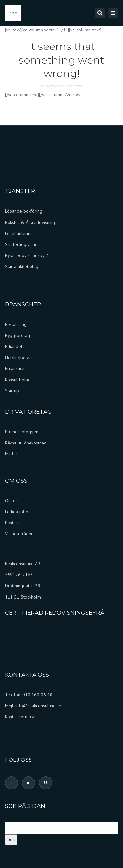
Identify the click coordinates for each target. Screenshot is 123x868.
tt (46, 782)
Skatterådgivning (21, 244)
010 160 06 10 (37, 695)
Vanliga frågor (20, 534)
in (29, 782)
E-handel (14, 346)
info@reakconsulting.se (38, 706)
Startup (12, 391)
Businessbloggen (22, 432)
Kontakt (12, 523)
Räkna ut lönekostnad (26, 443)
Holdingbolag (18, 358)
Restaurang (16, 324)
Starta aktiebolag (22, 266)
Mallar (11, 454)
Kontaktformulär (20, 717)
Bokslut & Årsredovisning (30, 222)
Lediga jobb (17, 512)
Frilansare (15, 368)
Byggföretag (17, 335)
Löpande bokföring (24, 211)
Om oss (12, 501)
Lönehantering (19, 233)
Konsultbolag (18, 380)
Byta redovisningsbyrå (27, 255)
